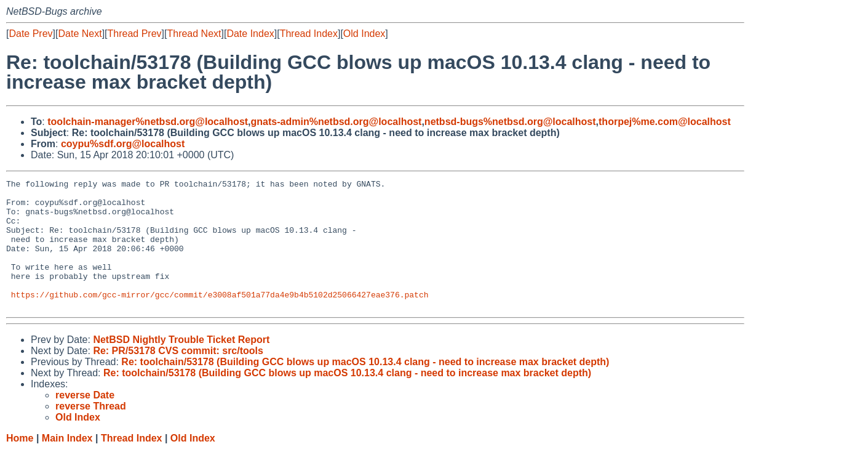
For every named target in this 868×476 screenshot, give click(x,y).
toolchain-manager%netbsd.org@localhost (148, 122)
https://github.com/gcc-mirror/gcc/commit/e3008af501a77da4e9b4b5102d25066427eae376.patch (220, 318)
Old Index (364, 34)
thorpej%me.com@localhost (665, 122)
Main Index (67, 464)
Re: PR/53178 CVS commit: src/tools (178, 377)
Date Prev (30, 34)
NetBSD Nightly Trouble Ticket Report (181, 365)
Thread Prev (135, 34)
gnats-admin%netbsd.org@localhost (336, 122)
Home (20, 464)
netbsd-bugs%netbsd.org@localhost (510, 122)
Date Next (80, 34)
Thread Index (309, 34)
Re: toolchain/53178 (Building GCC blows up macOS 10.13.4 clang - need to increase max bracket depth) (365, 388)
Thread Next (194, 34)
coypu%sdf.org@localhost (123, 144)
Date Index (250, 34)
